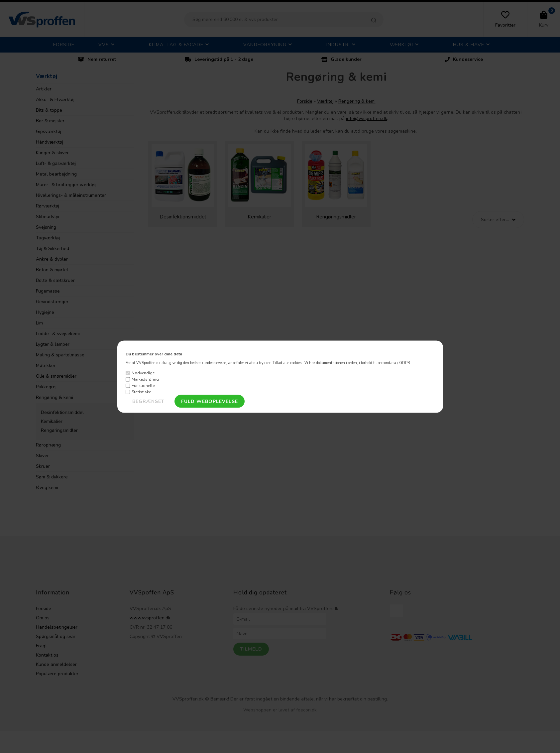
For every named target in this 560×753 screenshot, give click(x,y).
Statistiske (141, 392)
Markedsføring (145, 379)
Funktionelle (143, 386)
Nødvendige (143, 373)
